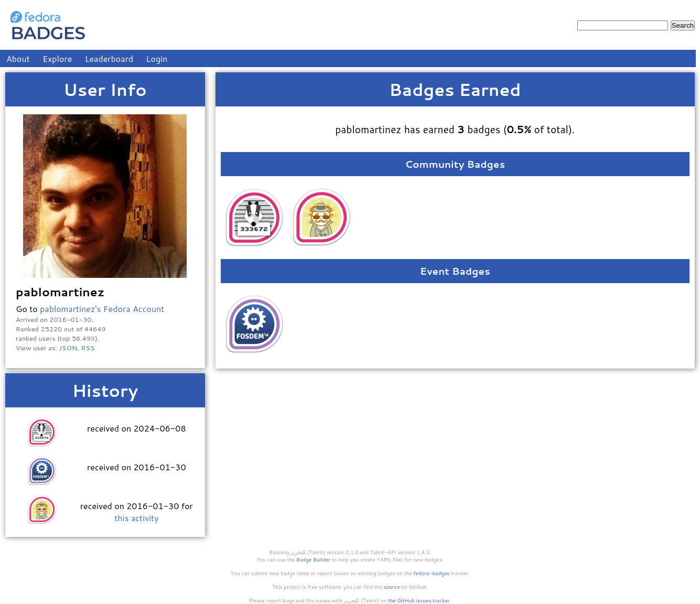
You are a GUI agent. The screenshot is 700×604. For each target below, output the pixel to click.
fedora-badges (431, 573)
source (392, 587)
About (18, 58)
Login (157, 58)
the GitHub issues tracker (419, 600)
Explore (57, 58)
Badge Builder (313, 559)
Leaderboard (109, 58)
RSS (88, 348)
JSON (68, 348)
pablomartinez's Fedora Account (102, 309)
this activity (136, 518)
